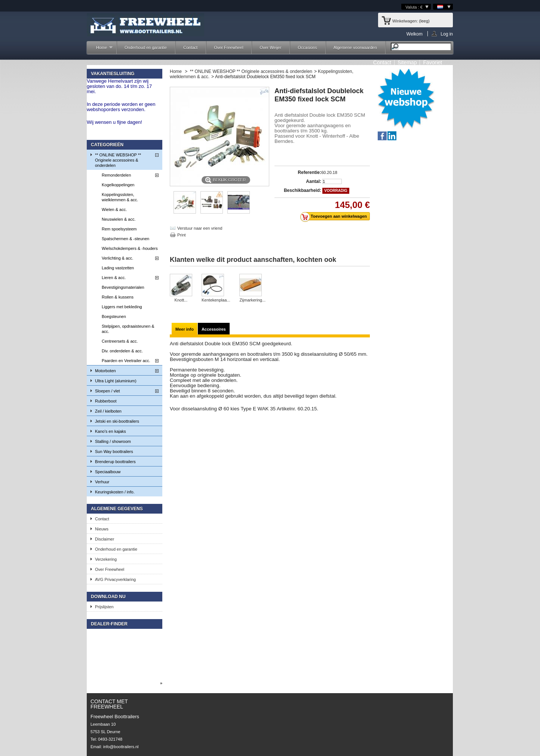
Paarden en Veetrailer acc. (126, 361)
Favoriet (432, 62)
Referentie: (309, 172)
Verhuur (102, 482)
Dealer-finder (109, 624)
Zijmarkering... (252, 300)
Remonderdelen (116, 175)
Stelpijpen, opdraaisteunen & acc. (128, 329)
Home (101, 50)
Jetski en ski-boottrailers (117, 421)
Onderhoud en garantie (146, 48)
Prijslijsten (104, 607)
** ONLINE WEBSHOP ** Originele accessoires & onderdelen (118, 160)
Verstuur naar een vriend (200, 228)
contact (382, 62)
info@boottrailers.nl (121, 747)
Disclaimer (105, 539)
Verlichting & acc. (117, 258)
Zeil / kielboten (108, 411)
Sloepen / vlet (108, 391)
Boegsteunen (114, 316)
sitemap (407, 62)
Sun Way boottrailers (114, 452)
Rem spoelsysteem (119, 229)
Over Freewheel (228, 48)
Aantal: (314, 181)
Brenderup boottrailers (115, 462)
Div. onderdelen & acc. (122, 351)
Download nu (108, 597)
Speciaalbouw (108, 472)
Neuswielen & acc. (119, 219)
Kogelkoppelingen (118, 185)
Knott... (181, 300)
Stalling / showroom (113, 441)
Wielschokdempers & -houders (130, 248)
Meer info (185, 329)
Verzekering (106, 559)
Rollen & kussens (118, 297)
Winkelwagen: (405, 21)
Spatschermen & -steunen (125, 239)
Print (182, 235)
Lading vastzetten (118, 268)
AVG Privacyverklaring (115, 579)
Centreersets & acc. (120, 341)
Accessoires (214, 329)
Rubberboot (106, 401)
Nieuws (102, 529)
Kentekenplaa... (216, 300)
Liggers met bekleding (122, 307)
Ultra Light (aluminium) (116, 381)
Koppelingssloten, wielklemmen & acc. (120, 197)
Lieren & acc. (114, 278)
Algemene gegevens (117, 509)
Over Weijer (270, 48)
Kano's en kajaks (111, 431)
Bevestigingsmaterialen (123, 287)
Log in (447, 34)
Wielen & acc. (114, 209)
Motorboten (105, 371)
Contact (190, 48)
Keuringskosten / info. (115, 492)
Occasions (307, 48)
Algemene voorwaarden (355, 48)
